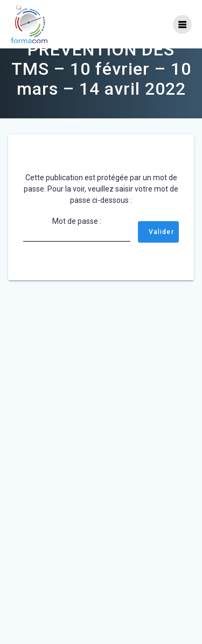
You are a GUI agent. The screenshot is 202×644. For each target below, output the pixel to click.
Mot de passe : (77, 248)
